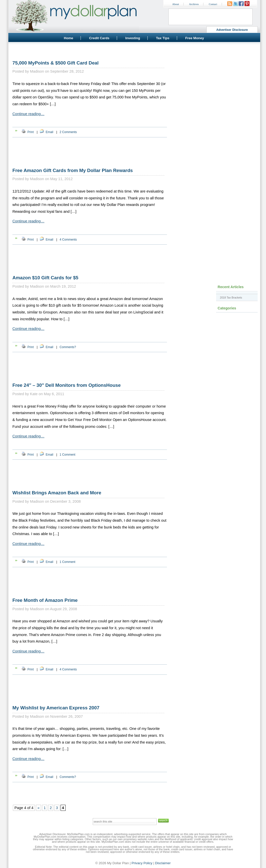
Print (31, 132)
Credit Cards (99, 38)
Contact (213, 4)
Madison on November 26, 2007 (56, 716)
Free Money (195, 38)
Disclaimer (163, 863)
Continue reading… (28, 114)
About (176, 4)
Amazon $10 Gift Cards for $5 (45, 278)
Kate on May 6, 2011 (47, 394)
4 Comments (68, 240)
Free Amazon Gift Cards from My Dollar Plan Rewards (73, 170)
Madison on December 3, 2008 (55, 501)
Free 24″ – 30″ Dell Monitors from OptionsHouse (66, 385)
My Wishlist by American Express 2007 (56, 708)
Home (69, 38)
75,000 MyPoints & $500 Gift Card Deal (55, 63)
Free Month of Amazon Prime (45, 600)
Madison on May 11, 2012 (51, 179)
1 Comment (67, 455)
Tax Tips (163, 38)
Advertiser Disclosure (232, 30)
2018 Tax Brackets (231, 298)
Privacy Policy (142, 863)
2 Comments (68, 132)
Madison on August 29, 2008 (53, 609)
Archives (194, 4)
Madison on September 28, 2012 (57, 71)
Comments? (68, 347)
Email (49, 132)
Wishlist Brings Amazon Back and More (57, 493)
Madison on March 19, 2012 (53, 286)
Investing (133, 38)
